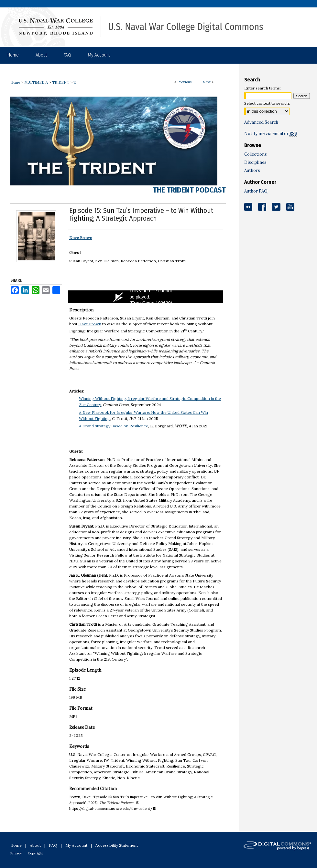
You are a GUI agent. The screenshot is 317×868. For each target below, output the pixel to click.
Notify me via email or (271, 134)
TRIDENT (61, 82)
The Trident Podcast (189, 190)
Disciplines (255, 162)
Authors (252, 170)
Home (15, 82)
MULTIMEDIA (36, 82)
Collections (256, 154)
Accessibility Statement (117, 845)
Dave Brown (90, 324)
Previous (184, 82)
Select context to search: (267, 103)
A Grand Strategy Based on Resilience (114, 426)
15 (75, 82)
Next (207, 82)
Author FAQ (256, 191)
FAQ (53, 845)
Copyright (35, 853)
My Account (76, 845)
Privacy (16, 853)
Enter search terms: (262, 88)
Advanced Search (261, 122)
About (35, 845)
